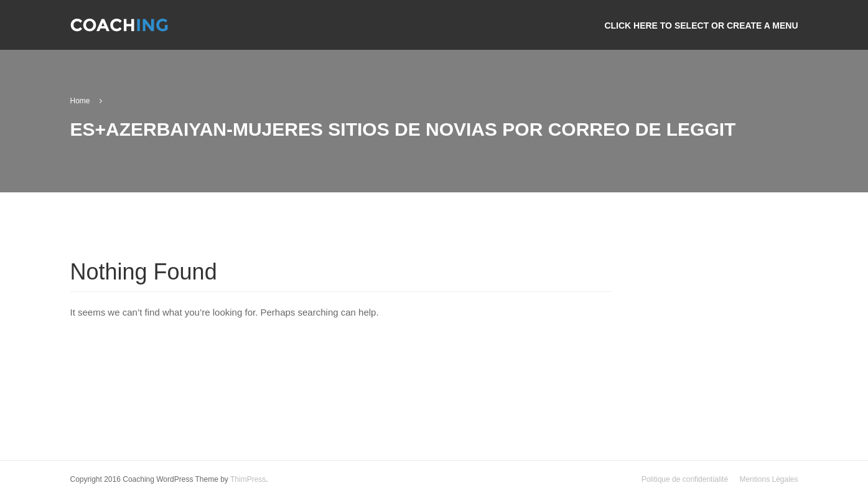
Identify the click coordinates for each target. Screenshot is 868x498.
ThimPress (248, 479)
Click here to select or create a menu (701, 26)
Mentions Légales (768, 479)
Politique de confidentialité (685, 479)
